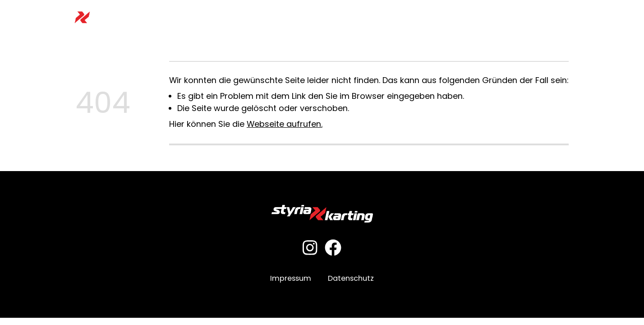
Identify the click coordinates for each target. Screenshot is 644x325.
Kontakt (574, 17)
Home (157, 17)
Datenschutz (351, 278)
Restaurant (461, 17)
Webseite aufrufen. (285, 124)
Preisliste (285, 17)
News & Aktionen (521, 17)
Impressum (291, 278)
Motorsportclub (404, 17)
